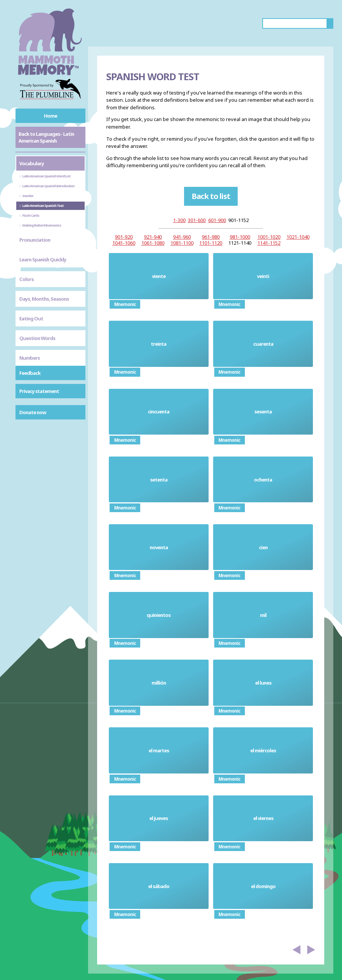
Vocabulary (32, 163)
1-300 (179, 220)
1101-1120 (211, 243)
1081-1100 (182, 243)
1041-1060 (124, 243)
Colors (26, 279)
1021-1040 (298, 237)
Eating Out (31, 318)
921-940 (153, 237)
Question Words (37, 338)
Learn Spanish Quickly (43, 259)
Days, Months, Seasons (44, 299)
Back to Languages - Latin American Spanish (46, 137)
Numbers (29, 358)
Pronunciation (35, 240)
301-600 (197, 220)
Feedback (30, 373)
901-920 (124, 237)
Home (50, 116)
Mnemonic (125, 304)
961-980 (211, 237)
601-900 (217, 220)
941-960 (182, 237)
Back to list (211, 196)
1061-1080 (153, 243)
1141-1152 (269, 243)
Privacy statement (39, 391)
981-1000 (240, 237)
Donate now (33, 412)
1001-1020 (269, 237)
